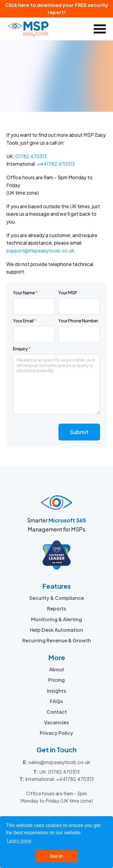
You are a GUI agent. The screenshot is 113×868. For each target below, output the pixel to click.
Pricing (56, 680)
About (57, 669)
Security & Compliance (57, 598)
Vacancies (56, 722)
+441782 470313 (56, 164)
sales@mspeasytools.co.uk (59, 762)
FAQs (56, 701)
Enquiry (20, 349)
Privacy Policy (56, 733)
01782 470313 (31, 156)
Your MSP (68, 293)
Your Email (23, 321)
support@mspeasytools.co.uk (40, 251)
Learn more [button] (19, 841)
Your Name (24, 293)
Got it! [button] (56, 856)
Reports (57, 608)
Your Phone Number (78, 321)
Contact (57, 712)
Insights (57, 691)
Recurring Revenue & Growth (57, 640)
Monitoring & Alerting (56, 619)
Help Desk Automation (56, 630)
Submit (79, 432)
